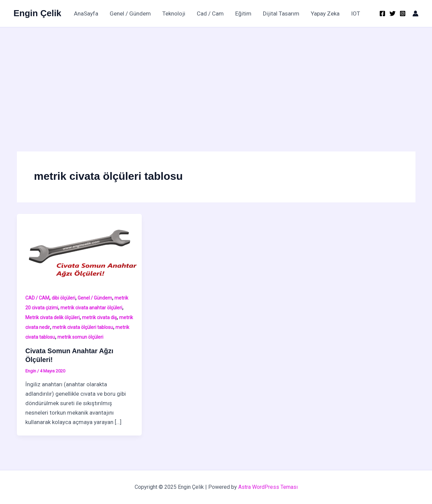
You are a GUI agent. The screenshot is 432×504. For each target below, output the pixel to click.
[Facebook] (382, 13)
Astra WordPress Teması (268, 487)
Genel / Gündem (130, 13)
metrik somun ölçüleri (80, 337)
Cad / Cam (210, 13)
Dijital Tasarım (281, 13)
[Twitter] (393, 13)
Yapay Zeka (325, 13)
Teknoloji (174, 13)
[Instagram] (403, 13)
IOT (356, 13)
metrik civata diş (99, 317)
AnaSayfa (86, 13)
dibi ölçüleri (63, 298)
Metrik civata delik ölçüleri (52, 317)
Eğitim (243, 13)
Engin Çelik (37, 13)
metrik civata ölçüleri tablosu (83, 327)
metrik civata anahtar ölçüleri (91, 308)
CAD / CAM (37, 298)
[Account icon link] (415, 13)
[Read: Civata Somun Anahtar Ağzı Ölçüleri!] (79, 249)
